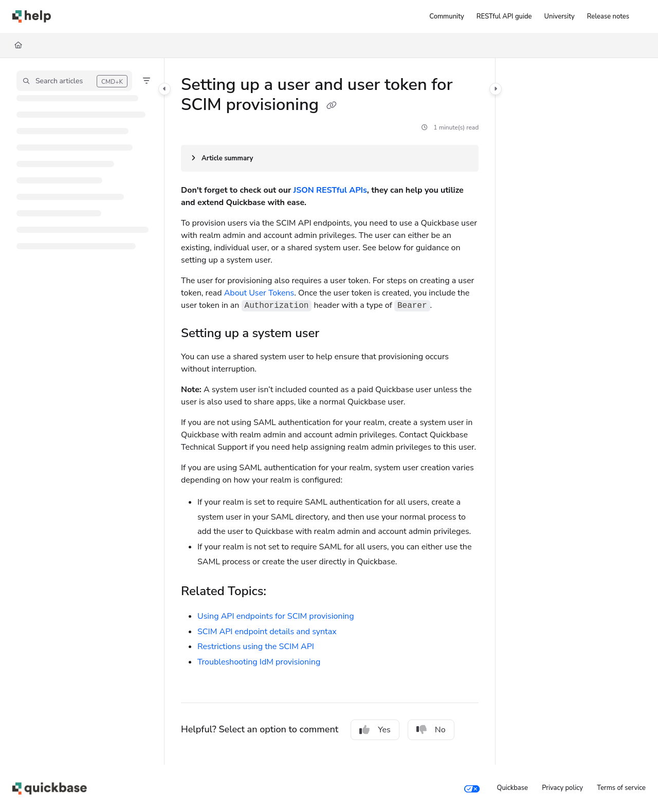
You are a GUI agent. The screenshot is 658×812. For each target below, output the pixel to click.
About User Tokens (259, 293)
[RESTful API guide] (504, 16)
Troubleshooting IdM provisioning (259, 662)
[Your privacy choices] (472, 788)
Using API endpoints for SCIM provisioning (276, 616)
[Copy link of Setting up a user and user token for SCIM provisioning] (332, 106)
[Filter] (147, 81)
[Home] (18, 45)
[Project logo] (32, 16)
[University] (560, 16)
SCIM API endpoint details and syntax (267, 632)
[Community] (446, 16)
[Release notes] (608, 16)
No (431, 730)
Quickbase (512, 788)
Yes (375, 730)
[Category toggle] (164, 89)
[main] (330, 411)
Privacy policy (562, 788)
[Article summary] (330, 158)
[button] (74, 81)
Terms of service (621, 788)
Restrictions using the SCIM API (256, 647)
